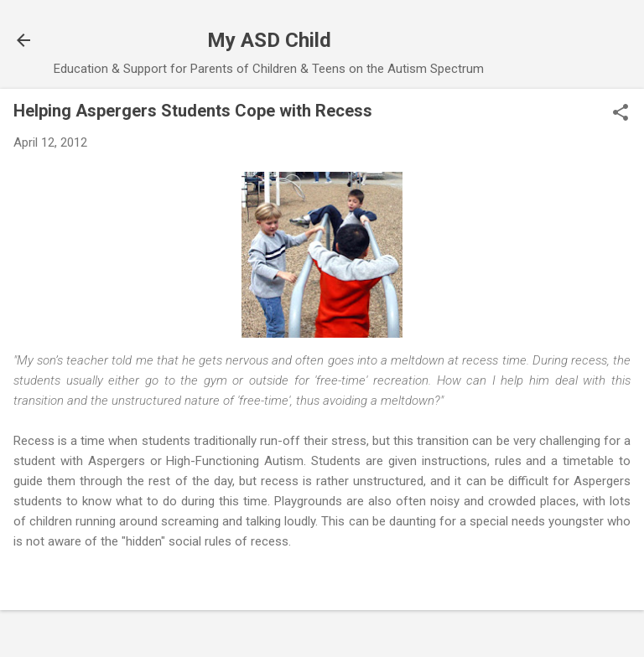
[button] (621, 114)
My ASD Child (269, 40)
